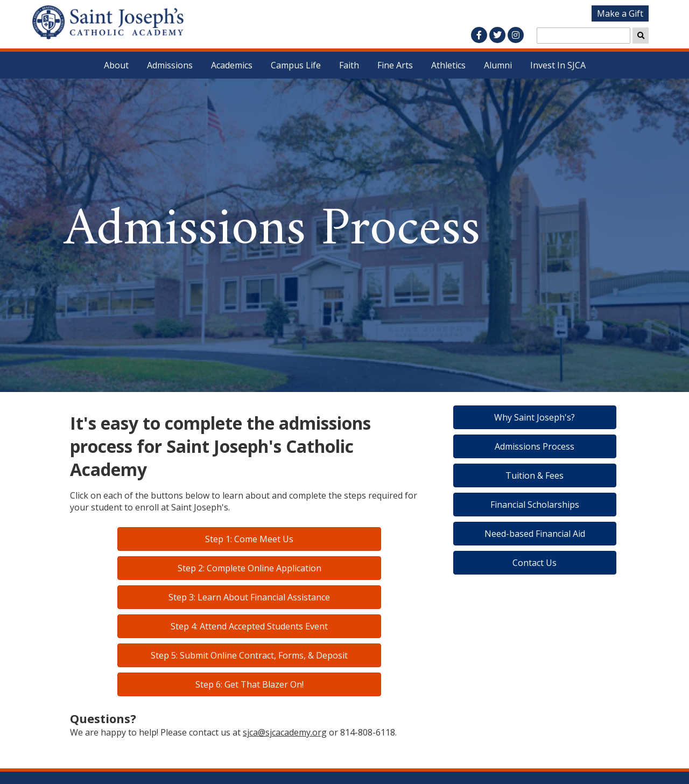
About (116, 65)
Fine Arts (395, 65)
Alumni (498, 65)
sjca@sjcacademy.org (285, 732)
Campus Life (296, 65)
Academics (232, 65)
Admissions (170, 65)
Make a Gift (620, 13)
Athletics (448, 65)
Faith (349, 65)
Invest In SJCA (558, 65)
